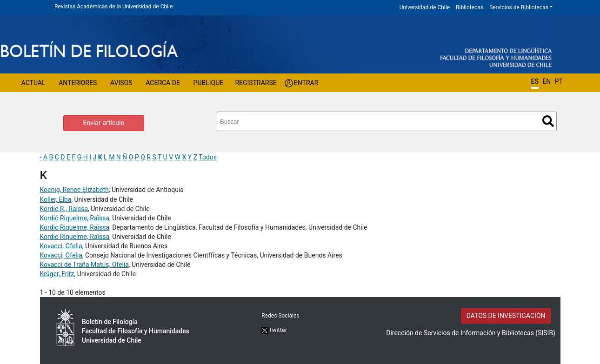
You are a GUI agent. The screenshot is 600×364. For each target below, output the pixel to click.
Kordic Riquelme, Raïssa (75, 227)
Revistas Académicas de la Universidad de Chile (113, 7)
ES (535, 81)
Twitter (274, 330)
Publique (209, 83)
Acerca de (163, 83)
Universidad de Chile (425, 7)
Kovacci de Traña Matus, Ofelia (84, 265)
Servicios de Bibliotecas (519, 7)
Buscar (548, 121)
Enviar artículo (104, 123)
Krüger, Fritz (57, 274)
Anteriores (78, 83)
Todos (208, 157)
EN (547, 81)
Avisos (121, 83)
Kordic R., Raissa (64, 209)
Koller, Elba (56, 199)
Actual (33, 83)
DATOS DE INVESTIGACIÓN (506, 316)
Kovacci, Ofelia (61, 246)
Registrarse (256, 83)
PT (559, 81)
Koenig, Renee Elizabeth (74, 190)
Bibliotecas (470, 7)
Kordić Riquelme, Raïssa (75, 218)
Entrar (306, 83)
